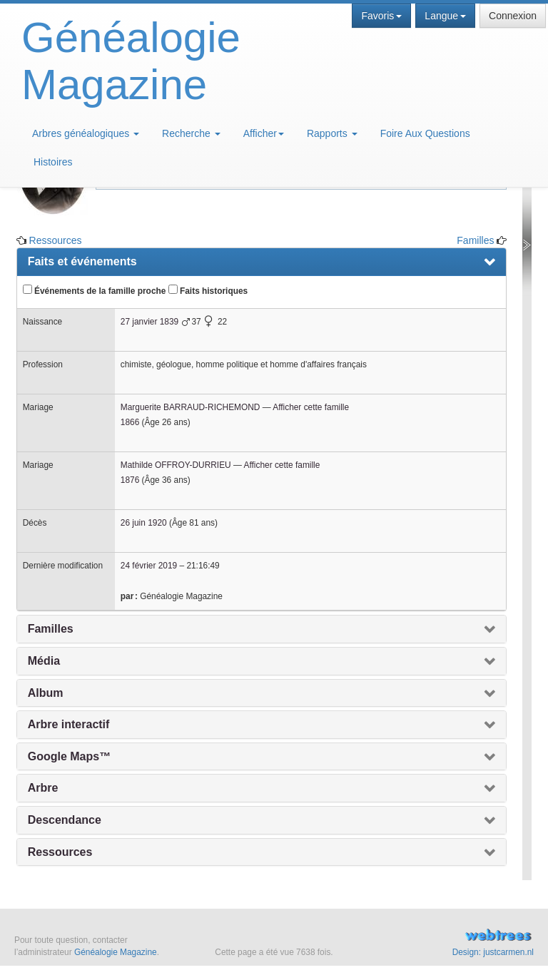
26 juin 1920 (144, 523)
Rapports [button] (332, 133)
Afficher (264, 133)
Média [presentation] (44, 661)
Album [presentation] (46, 693)
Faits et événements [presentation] (82, 261)
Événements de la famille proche (95, 290)
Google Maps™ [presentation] (69, 756)
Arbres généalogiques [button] (86, 133)
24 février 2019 (149, 566)
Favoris (381, 16)
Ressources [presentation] (60, 852)
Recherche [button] (191, 133)
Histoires (53, 162)
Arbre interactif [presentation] (69, 724)
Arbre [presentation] (43, 788)
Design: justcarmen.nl (493, 952)
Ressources (56, 240)
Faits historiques (208, 290)
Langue (445, 16)
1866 (130, 422)
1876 (130, 480)
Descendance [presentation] (65, 820)
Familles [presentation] (51, 629)
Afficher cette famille (311, 407)
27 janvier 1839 (149, 322)
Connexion (513, 16)
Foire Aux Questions (425, 133)
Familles (475, 240)
